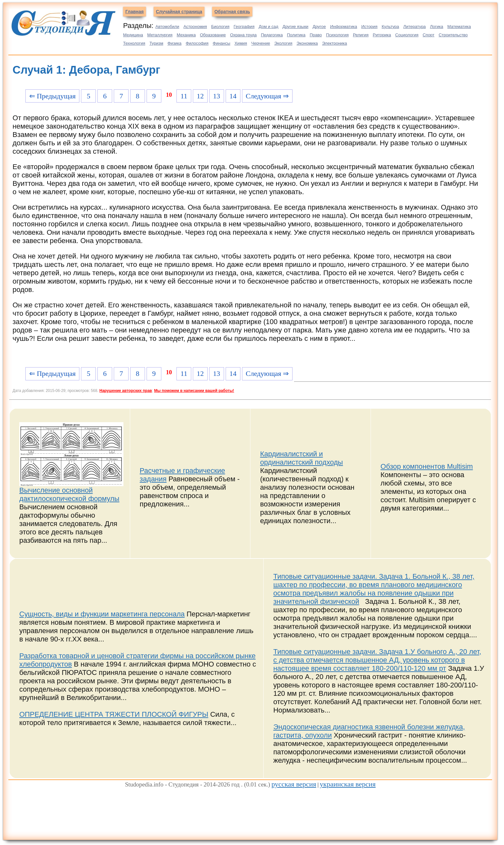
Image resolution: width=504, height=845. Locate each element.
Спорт (429, 35)
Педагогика (272, 35)
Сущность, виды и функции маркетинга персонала (102, 614)
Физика (175, 43)
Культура (391, 27)
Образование (213, 35)
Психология (337, 35)
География (244, 27)
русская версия (294, 784)
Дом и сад (269, 27)
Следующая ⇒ (267, 96)
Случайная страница (179, 12)
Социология (407, 35)
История (369, 27)
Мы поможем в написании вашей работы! (194, 391)
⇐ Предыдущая (53, 96)
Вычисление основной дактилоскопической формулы (69, 494)
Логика (437, 27)
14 (233, 96)
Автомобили (167, 27)
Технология (134, 43)
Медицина (133, 35)
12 (200, 96)
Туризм (156, 43)
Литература (415, 27)
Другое (319, 27)
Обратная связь (232, 12)
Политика (296, 35)
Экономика (307, 43)
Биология (220, 27)
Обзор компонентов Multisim (427, 466)
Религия (361, 35)
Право (316, 35)
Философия (197, 43)
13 (217, 96)
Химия (241, 43)
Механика (186, 35)
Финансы (222, 43)
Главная (135, 12)
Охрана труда (243, 35)
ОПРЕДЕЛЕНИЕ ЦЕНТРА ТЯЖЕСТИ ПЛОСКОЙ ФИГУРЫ (114, 714)
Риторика (382, 35)
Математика (459, 27)
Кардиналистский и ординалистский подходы (301, 458)
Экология (283, 43)
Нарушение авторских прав (126, 391)
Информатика (344, 27)
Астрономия (195, 27)
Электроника (335, 43)
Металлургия (160, 35)
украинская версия (348, 784)
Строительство (453, 35)
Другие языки (296, 27)
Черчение (261, 43)
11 (184, 96)
